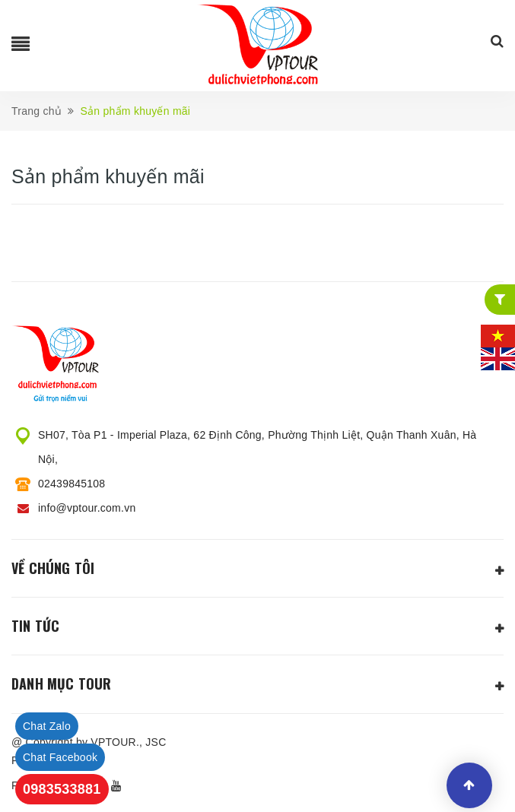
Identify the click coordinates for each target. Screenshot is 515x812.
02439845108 (72, 484)
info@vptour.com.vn (87, 508)
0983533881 (62, 789)
